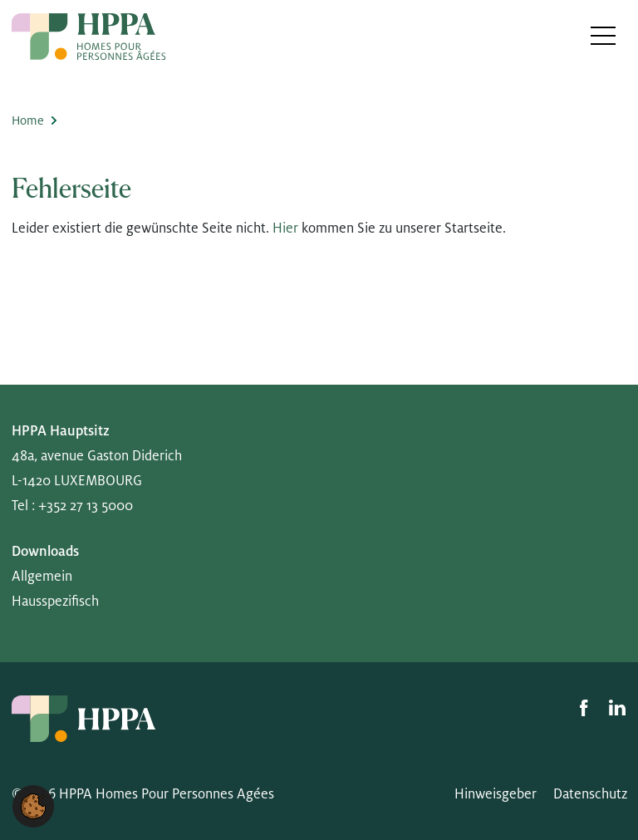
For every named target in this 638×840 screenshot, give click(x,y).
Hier (285, 228)
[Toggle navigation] (604, 35)
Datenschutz (590, 794)
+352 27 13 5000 (86, 506)
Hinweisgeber (496, 794)
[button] (33, 806)
